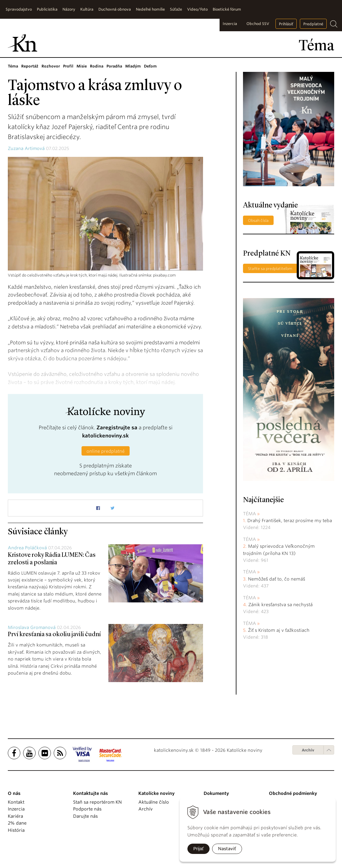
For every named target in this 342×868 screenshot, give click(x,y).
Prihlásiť (286, 24)
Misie (82, 66)
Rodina (97, 66)
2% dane (17, 823)
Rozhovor (51, 66)
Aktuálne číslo (154, 802)
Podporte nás (87, 809)
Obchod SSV (258, 24)
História (16, 830)
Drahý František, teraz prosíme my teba (290, 521)
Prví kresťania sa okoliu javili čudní (54, 635)
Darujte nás (85, 816)
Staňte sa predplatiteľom (270, 269)
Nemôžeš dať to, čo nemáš (277, 579)
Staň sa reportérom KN (97, 802)
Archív (308, 750)
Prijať (198, 849)
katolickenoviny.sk (105, 436)
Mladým (133, 66)
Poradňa (114, 66)
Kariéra (15, 816)
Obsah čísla (258, 220)
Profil (68, 66)
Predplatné (313, 24)
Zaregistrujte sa (117, 428)
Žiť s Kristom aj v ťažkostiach (279, 630)
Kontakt (16, 802)
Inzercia (230, 24)
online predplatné (106, 451)
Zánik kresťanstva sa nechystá (280, 605)
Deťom (150, 66)
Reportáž (30, 66)
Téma (13, 66)
